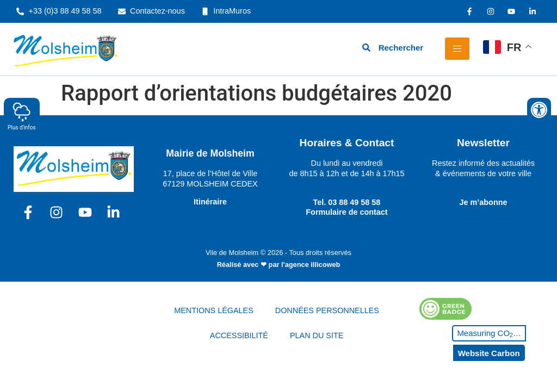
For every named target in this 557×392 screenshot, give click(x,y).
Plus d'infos (22, 116)
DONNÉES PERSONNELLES (327, 310)
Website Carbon (489, 353)
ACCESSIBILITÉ (239, 335)
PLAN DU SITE (317, 335)
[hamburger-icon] (457, 49)
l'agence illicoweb (311, 265)
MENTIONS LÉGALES (214, 310)
